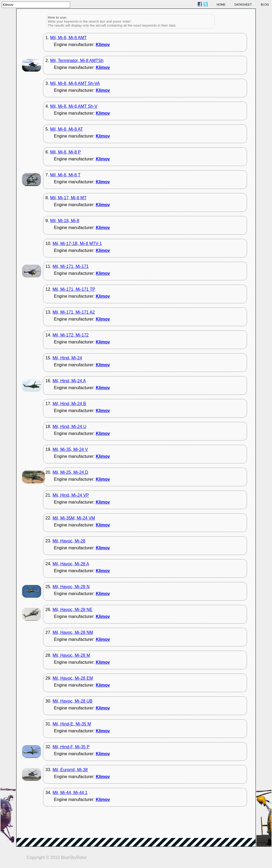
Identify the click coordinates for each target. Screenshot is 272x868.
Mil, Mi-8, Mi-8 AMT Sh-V (74, 106)
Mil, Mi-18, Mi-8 (65, 221)
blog (265, 5)
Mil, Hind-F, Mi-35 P (71, 747)
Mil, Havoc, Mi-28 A (71, 564)
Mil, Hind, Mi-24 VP (71, 495)
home (221, 5)
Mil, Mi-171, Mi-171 (71, 266)
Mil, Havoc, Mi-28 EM (73, 678)
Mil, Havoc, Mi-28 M (71, 655)
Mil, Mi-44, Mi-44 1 (70, 793)
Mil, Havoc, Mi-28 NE (73, 610)
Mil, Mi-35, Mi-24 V (70, 449)
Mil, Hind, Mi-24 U (69, 427)
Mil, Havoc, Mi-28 (69, 541)
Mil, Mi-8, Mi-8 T (65, 175)
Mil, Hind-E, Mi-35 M (72, 724)
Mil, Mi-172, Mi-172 (71, 335)
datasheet (243, 5)
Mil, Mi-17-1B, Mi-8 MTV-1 (77, 244)
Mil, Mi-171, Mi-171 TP (74, 289)
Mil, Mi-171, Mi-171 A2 (74, 312)
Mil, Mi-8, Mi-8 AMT (69, 38)
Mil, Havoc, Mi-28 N (71, 587)
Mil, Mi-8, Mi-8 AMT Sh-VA (75, 83)
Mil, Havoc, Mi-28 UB (73, 701)
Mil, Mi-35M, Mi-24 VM (74, 518)
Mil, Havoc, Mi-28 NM (73, 632)
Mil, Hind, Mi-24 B (69, 404)
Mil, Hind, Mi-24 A (69, 381)
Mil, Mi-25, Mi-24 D (70, 472)
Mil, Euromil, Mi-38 (70, 770)
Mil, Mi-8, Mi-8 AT (67, 129)
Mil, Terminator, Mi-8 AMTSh (77, 61)
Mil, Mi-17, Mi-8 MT (68, 198)
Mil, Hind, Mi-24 (67, 358)
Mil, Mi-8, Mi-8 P (66, 152)
